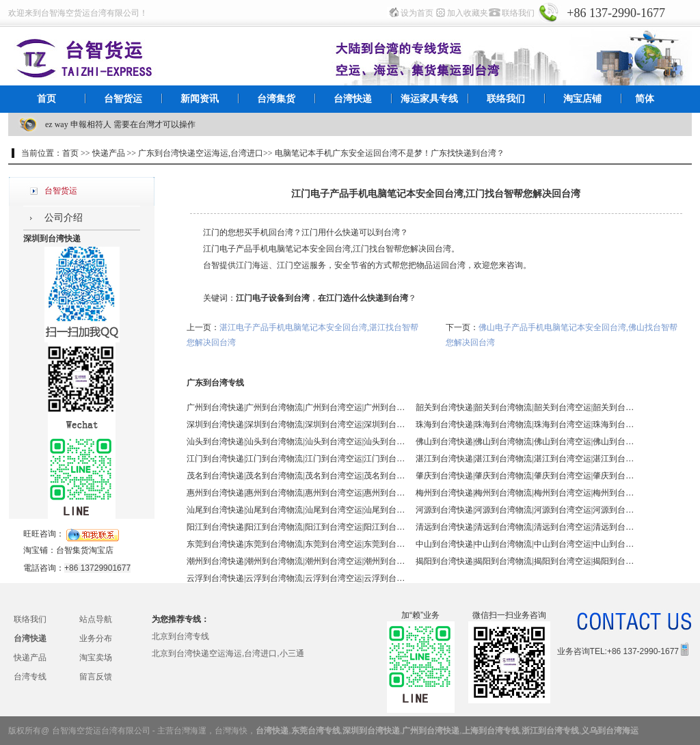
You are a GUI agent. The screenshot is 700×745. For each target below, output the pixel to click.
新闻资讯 (200, 99)
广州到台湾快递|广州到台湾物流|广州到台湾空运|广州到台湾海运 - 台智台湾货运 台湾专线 (296, 407)
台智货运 (123, 99)
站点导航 (96, 619)
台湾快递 (353, 99)
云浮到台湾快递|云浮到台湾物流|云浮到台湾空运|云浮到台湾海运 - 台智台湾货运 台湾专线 (296, 578)
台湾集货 (276, 99)
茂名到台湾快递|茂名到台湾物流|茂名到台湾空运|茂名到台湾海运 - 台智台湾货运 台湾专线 (296, 476)
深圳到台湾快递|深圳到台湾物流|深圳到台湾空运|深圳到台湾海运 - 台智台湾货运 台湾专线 (296, 424)
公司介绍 (64, 218)
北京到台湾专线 (180, 636)
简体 (645, 99)
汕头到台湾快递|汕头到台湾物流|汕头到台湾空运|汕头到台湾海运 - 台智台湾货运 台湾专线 (296, 442)
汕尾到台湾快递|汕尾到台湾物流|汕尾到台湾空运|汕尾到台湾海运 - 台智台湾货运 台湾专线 (296, 510)
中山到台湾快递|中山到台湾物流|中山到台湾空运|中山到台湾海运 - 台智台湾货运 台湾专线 (525, 544)
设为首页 (417, 13)
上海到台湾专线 (491, 731)
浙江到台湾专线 (550, 731)
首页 (46, 99)
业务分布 (96, 638)
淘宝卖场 (96, 658)
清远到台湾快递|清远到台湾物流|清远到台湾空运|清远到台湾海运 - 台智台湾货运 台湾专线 (525, 527)
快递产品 (30, 658)
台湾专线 (30, 677)
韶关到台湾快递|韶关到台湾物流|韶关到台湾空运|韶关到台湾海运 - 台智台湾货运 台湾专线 (525, 407)
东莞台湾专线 (316, 731)
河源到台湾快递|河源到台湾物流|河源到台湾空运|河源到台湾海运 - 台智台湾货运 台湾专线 (525, 510)
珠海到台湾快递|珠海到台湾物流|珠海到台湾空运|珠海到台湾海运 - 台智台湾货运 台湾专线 (525, 424)
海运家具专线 (429, 99)
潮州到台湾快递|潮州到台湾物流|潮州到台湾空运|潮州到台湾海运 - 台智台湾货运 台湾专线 (296, 561)
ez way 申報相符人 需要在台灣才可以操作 (120, 124)
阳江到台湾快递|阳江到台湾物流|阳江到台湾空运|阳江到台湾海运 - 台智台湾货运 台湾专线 (296, 527)
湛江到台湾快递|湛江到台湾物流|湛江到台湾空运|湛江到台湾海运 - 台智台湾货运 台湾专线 (525, 459)
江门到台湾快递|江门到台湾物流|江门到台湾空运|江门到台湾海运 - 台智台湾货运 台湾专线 (296, 459)
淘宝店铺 (582, 99)
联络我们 (518, 13)
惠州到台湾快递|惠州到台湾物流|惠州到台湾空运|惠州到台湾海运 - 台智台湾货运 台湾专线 (296, 493)
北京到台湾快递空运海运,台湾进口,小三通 (228, 653)
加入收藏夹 (468, 13)
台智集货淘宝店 (85, 550)
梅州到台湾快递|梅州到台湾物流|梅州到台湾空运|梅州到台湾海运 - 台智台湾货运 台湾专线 (525, 493)
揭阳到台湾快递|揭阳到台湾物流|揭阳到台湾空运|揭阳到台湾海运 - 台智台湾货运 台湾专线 (525, 561)
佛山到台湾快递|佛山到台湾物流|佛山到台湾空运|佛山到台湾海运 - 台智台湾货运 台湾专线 (525, 442)
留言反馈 (96, 677)
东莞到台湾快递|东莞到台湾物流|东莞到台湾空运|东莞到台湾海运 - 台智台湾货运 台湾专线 (296, 544)
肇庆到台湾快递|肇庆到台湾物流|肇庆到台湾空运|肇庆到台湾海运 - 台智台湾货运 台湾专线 (525, 476)
